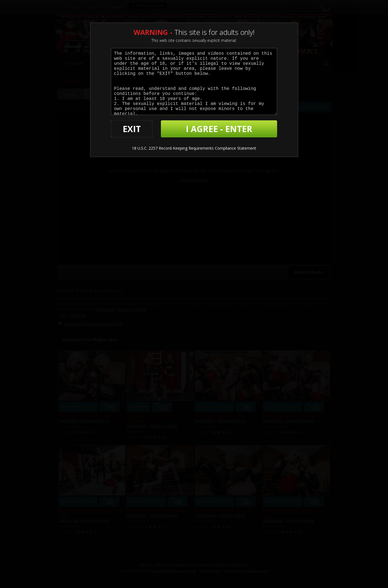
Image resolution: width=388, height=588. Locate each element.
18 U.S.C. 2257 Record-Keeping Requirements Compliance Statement (194, 148)
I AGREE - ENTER (219, 129)
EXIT (132, 129)
